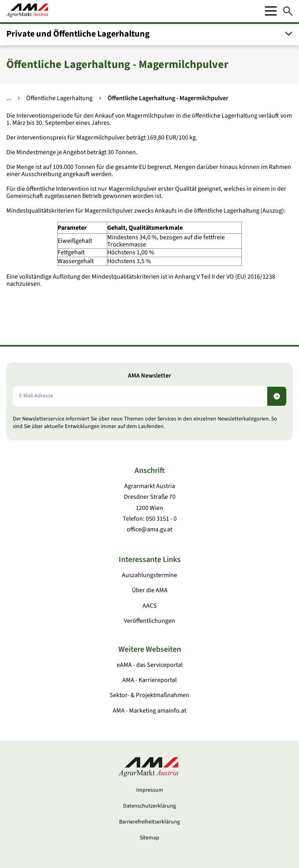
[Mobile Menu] (271, 11)
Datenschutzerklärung (149, 806)
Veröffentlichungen (149, 621)
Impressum (150, 790)
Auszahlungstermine (149, 575)
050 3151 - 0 (161, 519)
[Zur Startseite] (27, 11)
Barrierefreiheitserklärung (149, 822)
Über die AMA (150, 590)
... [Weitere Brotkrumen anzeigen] (9, 98)
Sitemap (149, 838)
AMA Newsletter (149, 376)
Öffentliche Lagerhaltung (59, 98)
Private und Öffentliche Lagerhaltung (78, 34)
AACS (150, 606)
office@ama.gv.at (149, 529)
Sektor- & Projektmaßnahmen (149, 695)
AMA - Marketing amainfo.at (149, 711)
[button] (149, 34)
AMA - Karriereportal (149, 680)
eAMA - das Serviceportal (150, 665)
